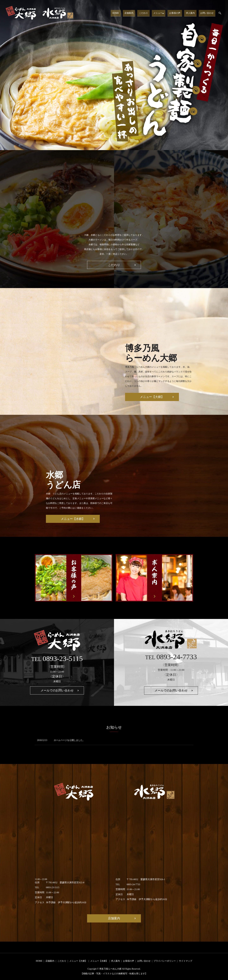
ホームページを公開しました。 (69, 740)
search (222, 13)
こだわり (147, 13)
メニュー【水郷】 (73, 519)
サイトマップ (186, 961)
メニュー (161, 13)
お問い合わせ (208, 13)
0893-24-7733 (177, 657)
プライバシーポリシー (165, 961)
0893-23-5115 (63, 659)
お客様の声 (178, 13)
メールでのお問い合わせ (57, 690)
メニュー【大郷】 (152, 397)
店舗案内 (134, 13)
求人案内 (192, 13)
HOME (122, 13)
